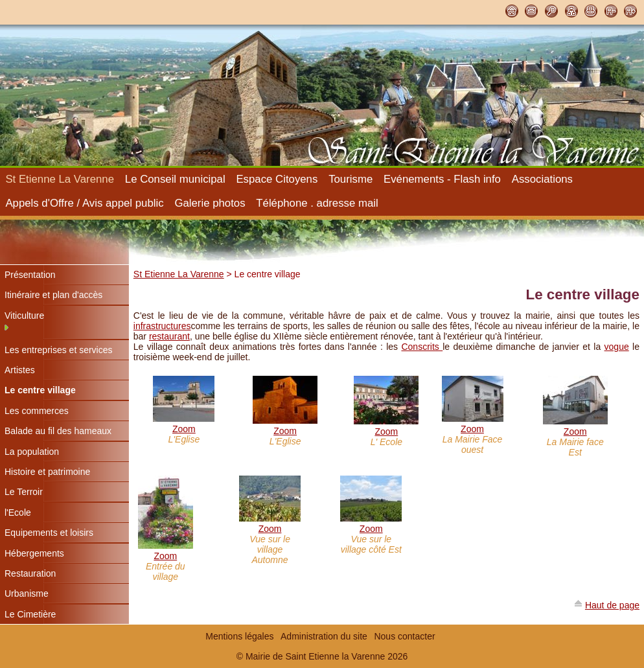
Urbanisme (27, 593)
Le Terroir (24, 492)
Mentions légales (239, 636)
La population (32, 452)
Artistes (20, 370)
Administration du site (324, 636)
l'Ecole (18, 513)
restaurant (169, 336)
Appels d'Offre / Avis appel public (84, 203)
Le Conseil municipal (175, 179)
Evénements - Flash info (442, 179)
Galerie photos (210, 203)
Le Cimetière (30, 614)
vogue (617, 347)
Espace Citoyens (277, 179)
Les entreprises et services (59, 350)
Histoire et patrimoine (47, 472)
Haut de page (612, 605)
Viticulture (24, 316)
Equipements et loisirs (49, 533)
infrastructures (162, 326)
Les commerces (37, 411)
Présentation (30, 275)
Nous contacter (404, 636)
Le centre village (40, 390)
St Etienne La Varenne (60, 179)
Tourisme (351, 179)
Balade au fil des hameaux (58, 431)
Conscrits (422, 347)
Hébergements (34, 553)
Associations (542, 179)
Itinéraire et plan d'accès (53, 295)
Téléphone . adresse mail (317, 203)
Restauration (30, 573)
